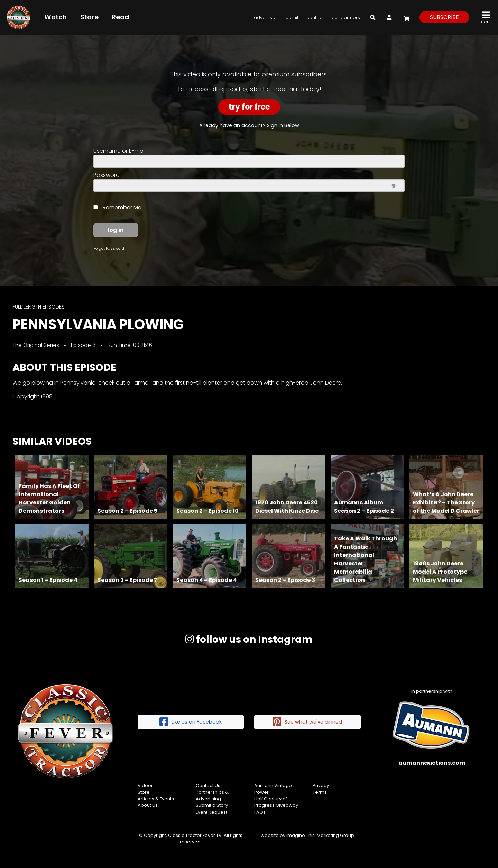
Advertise (265, 17)
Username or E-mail (119, 151)
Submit (291, 17)
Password (107, 175)
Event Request (211, 812)
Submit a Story (212, 805)
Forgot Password (109, 248)
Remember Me (117, 207)
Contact (315, 17)
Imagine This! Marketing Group (320, 835)
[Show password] (393, 186)
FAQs (260, 812)
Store (89, 17)
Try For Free (249, 107)
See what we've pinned (307, 722)
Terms (320, 792)
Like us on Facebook (191, 722)
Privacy (321, 786)
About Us (148, 805)
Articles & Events (156, 799)
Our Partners (346, 17)
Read (120, 17)
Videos (146, 786)
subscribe (444, 17)
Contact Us (208, 786)
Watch (56, 17)
